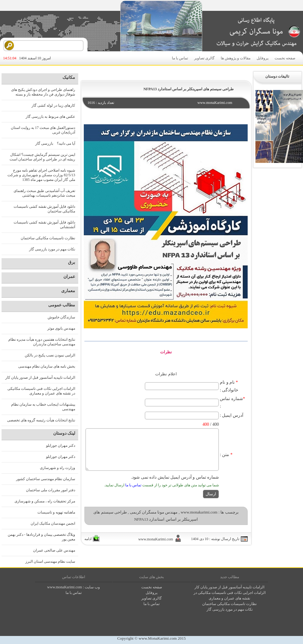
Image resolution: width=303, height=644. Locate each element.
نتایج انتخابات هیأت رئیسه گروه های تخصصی (41, 420)
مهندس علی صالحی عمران (54, 550)
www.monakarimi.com (199, 512)
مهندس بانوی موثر (61, 328)
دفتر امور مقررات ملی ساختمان (51, 490)
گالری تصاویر (204, 58)
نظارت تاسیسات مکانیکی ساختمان (48, 238)
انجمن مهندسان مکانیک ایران (53, 523)
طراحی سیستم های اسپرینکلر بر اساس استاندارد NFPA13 (189, 89)
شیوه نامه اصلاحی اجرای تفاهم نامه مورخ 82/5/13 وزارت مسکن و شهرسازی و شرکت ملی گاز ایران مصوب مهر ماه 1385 (41, 175)
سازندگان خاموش (61, 317)
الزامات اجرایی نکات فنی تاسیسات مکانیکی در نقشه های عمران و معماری (41, 391)
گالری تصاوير (151, 598)
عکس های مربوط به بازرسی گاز (50, 117)
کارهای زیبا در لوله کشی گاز (53, 105)
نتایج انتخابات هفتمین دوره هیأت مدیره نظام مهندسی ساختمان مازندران (42, 342)
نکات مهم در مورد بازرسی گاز (52, 249)
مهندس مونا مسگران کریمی (154, 512)
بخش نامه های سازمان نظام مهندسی (47, 366)
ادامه (88, 539)
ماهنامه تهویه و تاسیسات (56, 512)
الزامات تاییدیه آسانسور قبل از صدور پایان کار (40, 377)
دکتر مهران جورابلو (61, 446)
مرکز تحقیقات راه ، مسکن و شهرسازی (45, 501)
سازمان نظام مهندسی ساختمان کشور (46, 479)
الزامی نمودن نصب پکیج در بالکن (50, 355)
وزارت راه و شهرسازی (58, 468)
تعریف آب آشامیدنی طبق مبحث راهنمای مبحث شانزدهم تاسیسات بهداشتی (44, 193)
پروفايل (151, 593)
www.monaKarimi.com (65, 587)
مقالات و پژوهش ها (236, 58)
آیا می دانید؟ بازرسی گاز (55, 143)
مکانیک (69, 77)
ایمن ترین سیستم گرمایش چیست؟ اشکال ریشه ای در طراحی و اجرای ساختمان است (42, 157)
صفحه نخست (285, 58)
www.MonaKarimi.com (158, 638)
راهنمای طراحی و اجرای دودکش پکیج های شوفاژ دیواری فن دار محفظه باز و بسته (43, 92)
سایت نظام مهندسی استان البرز (50, 561)
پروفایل (262, 58)
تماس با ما (180, 58)
